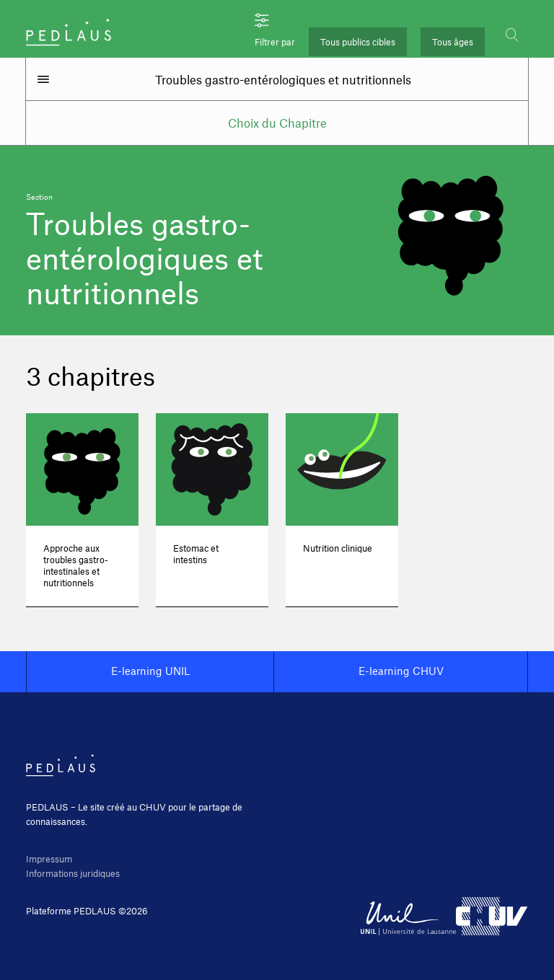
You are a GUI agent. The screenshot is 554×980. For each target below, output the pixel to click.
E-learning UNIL (150, 671)
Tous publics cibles (358, 42)
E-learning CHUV (401, 671)
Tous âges (453, 42)
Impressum (49, 859)
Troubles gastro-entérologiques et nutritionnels (283, 79)
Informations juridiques (73, 873)
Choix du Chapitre (277, 123)
